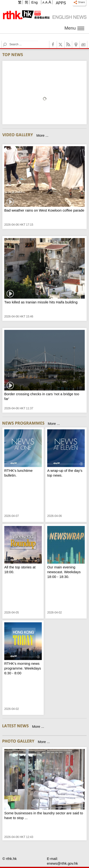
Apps (61, 3)
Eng (35, 2)
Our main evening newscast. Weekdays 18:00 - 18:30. (64, 572)
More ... (42, 135)
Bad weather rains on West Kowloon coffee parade (44, 210)
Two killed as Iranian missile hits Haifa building (41, 302)
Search (8, 41)
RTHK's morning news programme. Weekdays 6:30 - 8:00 (23, 668)
